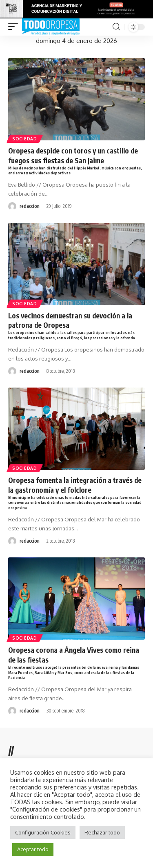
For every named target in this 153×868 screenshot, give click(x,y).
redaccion (30, 206)
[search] (116, 27)
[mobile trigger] (15, 27)
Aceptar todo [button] (33, 849)
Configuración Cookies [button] (43, 832)
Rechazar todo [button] (102, 832)
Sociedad (25, 139)
